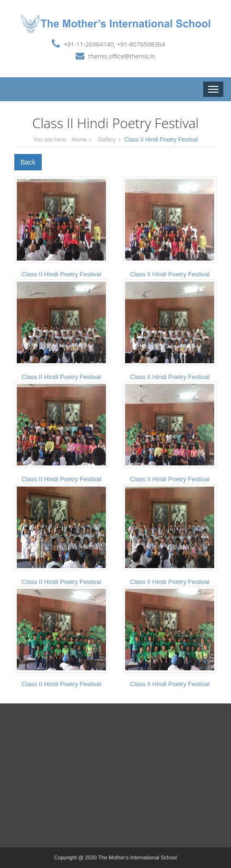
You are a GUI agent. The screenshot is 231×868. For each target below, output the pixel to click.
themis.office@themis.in (121, 56)
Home (79, 140)
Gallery (107, 140)
